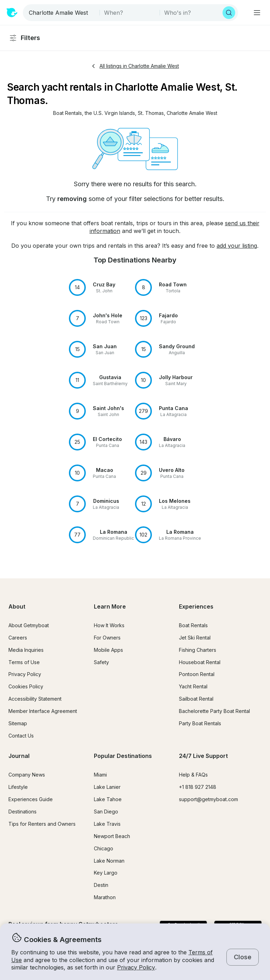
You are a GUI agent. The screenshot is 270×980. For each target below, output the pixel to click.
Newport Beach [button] (112, 836)
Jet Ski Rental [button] (195, 638)
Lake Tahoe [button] (108, 799)
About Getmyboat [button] (29, 625)
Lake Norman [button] (109, 861)
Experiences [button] (196, 606)
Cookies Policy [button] (26, 686)
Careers (18, 638)
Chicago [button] (104, 848)
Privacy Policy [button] (136, 967)
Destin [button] (101, 885)
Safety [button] (101, 662)
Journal (19, 756)
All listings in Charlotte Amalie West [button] (135, 66)
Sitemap (18, 723)
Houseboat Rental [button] (200, 662)
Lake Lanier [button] (107, 787)
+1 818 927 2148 (198, 787)
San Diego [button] (106, 812)
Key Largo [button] (106, 873)
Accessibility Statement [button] (35, 699)
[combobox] (62, 13)
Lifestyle (18, 787)
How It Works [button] (109, 625)
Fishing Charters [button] (198, 650)
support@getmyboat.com (208, 799)
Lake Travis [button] (107, 824)
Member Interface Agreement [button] (43, 711)
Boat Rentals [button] (193, 625)
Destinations (22, 812)
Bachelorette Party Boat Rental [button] (214, 711)
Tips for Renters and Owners (42, 824)
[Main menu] (257, 13)
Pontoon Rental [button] (197, 674)
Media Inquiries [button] (26, 650)
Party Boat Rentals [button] (200, 723)
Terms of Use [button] (24, 662)
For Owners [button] (107, 638)
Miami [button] (100, 775)
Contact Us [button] (21, 736)
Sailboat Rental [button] (196, 699)
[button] (67, 113)
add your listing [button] (237, 246)
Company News (27, 775)
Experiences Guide (31, 799)
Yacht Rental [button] (193, 686)
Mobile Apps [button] (108, 650)
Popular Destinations (123, 756)
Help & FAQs (193, 775)
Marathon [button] (105, 897)
